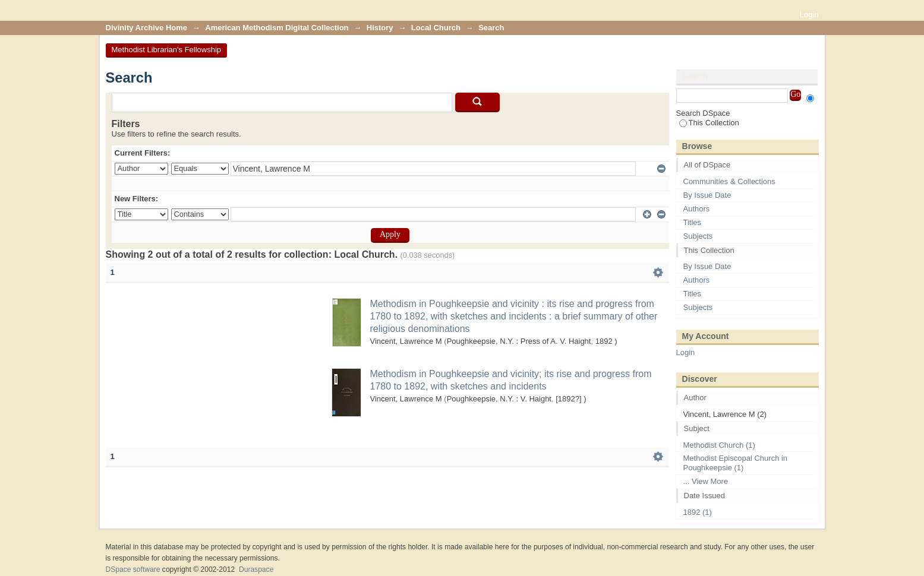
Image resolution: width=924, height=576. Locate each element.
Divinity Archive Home (147, 28)
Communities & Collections (729, 181)
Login (809, 15)
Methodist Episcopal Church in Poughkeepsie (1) (736, 463)
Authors (697, 209)
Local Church (436, 28)
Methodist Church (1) (719, 445)
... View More (706, 481)
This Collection (709, 123)
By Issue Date (707, 195)
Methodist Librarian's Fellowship (167, 50)
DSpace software (133, 569)
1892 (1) (698, 512)
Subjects (698, 236)
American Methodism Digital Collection (277, 28)
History (380, 28)
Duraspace (256, 569)
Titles (693, 222)
